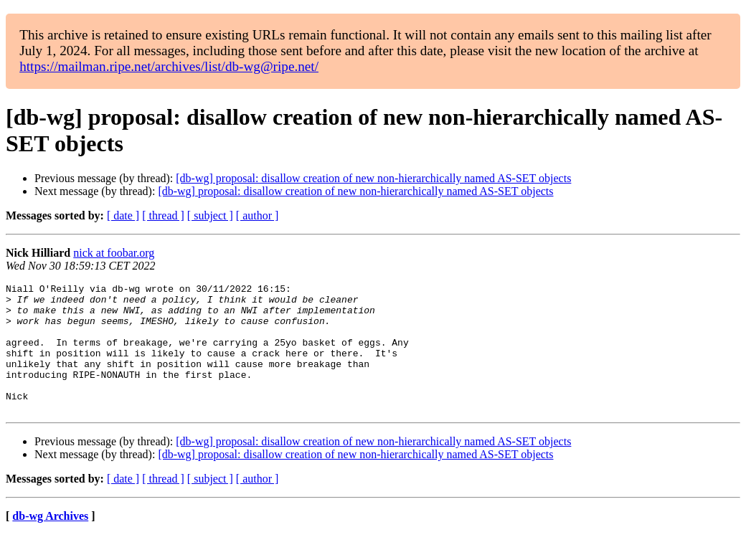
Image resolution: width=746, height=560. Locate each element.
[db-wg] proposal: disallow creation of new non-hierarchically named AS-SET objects (373, 178)
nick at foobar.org (114, 253)
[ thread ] (163, 215)
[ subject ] (210, 215)
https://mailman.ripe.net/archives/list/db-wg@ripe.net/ (169, 66)
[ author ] (258, 215)
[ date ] (123, 215)
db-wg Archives (50, 542)
